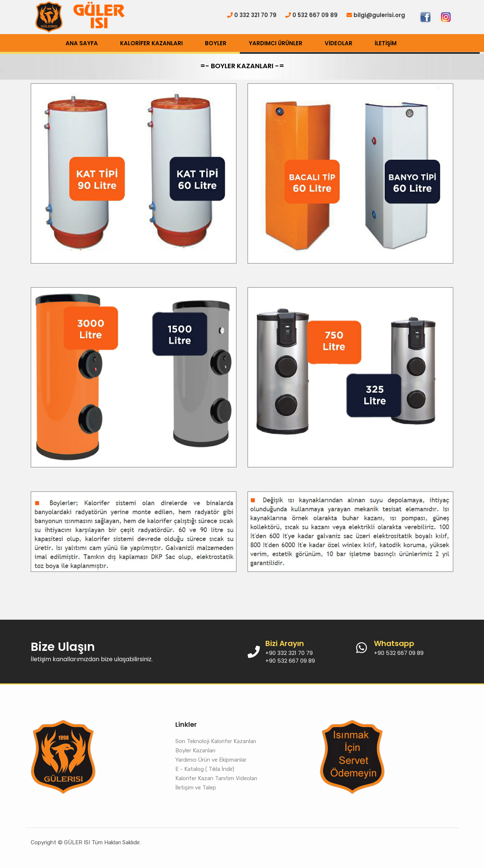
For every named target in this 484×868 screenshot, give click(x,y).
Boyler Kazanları (195, 751)
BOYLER (216, 43)
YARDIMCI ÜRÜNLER (276, 43)
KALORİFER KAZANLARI (151, 43)
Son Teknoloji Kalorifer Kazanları (216, 741)
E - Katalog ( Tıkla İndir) (205, 769)
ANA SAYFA (82, 43)
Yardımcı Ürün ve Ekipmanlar (211, 760)
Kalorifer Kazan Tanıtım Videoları (216, 778)
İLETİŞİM (386, 43)
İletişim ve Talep (196, 788)
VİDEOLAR (339, 43)
